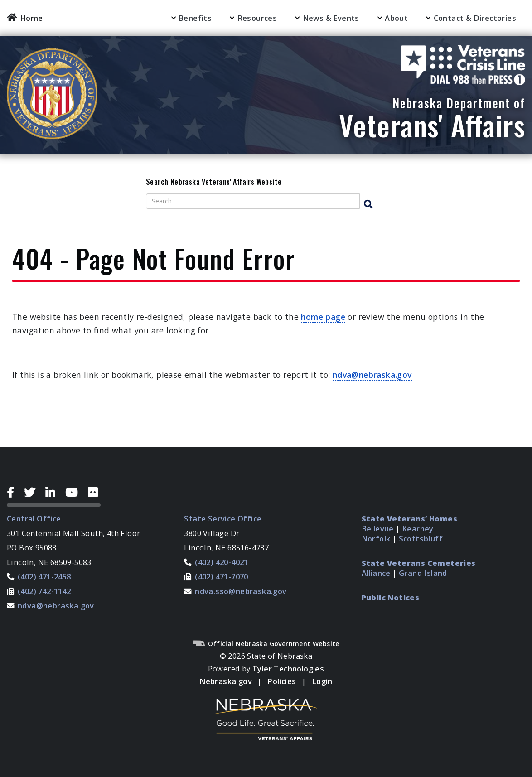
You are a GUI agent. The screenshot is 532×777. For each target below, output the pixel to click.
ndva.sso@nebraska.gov (241, 591)
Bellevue (378, 528)
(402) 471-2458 (44, 577)
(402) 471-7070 (222, 577)
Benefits (195, 18)
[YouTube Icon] (75, 492)
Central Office (34, 519)
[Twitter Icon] (33, 492)
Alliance (376, 573)
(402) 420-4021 (222, 562)
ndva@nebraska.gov (372, 375)
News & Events (331, 18)
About (396, 18)
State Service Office (223, 519)
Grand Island (423, 573)
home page (323, 317)
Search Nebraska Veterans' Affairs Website (214, 182)
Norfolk (376, 538)
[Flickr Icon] (94, 492)
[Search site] (253, 201)
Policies (282, 681)
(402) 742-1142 (44, 591)
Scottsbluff (421, 538)
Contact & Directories (475, 18)
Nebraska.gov (226, 681)
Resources (257, 18)
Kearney (418, 528)
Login (322, 681)
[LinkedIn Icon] (54, 492)
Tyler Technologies (288, 668)
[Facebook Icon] (14, 492)
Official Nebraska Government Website (266, 644)
